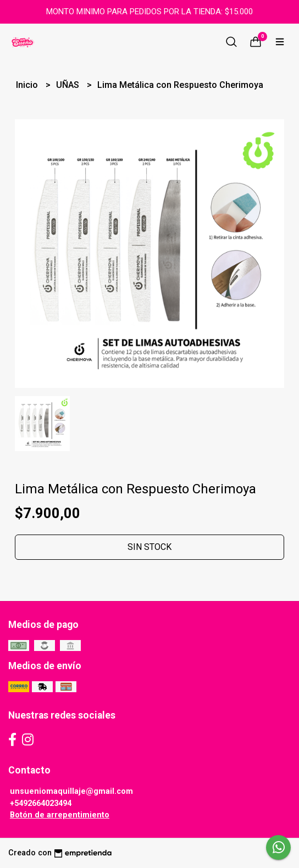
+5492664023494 (41, 803)
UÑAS (69, 85)
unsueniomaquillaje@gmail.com (71, 791)
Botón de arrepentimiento (60, 815)
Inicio (28, 85)
